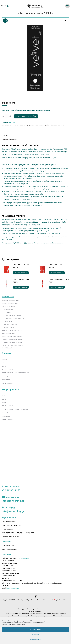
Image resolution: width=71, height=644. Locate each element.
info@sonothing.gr (13, 501)
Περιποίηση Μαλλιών (10, 324)
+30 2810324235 (11, 490)
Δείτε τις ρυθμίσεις (35, 640)
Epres (4, 366)
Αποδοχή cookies (35, 629)
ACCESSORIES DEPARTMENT (12, 339)
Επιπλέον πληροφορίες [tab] (9, 140)
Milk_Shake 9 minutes (13, 316)
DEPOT (5, 363)
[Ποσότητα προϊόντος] (7, 116)
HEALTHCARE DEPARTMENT (12, 345)
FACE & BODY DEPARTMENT (12, 342)
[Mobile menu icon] (67, 6)
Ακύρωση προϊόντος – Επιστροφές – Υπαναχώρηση (18, 533)
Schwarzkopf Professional (15, 318)
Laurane (23, 125)
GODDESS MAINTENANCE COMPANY (15, 373)
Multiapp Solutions (63, 600)
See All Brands (7, 348)
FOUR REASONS (8, 369)
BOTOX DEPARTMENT (10, 304)
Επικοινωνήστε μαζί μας (9, 549)
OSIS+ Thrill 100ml (56, 265)
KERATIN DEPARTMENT (11, 301)
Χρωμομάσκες (8, 321)
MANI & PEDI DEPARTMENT (12, 330)
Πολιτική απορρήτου (38, 623)
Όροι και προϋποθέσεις (9, 522)
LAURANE (12, 122)
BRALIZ (5, 359)
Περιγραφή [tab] (5, 135)
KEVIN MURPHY (8, 383)
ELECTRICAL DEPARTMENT (12, 336)
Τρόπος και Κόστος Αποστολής (11, 525)
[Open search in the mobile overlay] (36, 2)
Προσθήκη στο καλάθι (26, 116)
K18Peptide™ (7, 380)
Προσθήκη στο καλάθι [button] (21, 273)
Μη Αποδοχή (35, 635)
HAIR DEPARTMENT (14, 125)
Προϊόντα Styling (9, 327)
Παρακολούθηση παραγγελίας (11, 536)
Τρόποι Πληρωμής (8, 529)
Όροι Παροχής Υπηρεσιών (18, 624)
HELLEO (5, 376)
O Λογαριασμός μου (8, 545)
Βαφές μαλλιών (30, 125)
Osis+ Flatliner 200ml (21, 279)
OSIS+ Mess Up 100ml (21, 265)
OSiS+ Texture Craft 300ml (59, 279)
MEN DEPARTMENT (9, 333)
